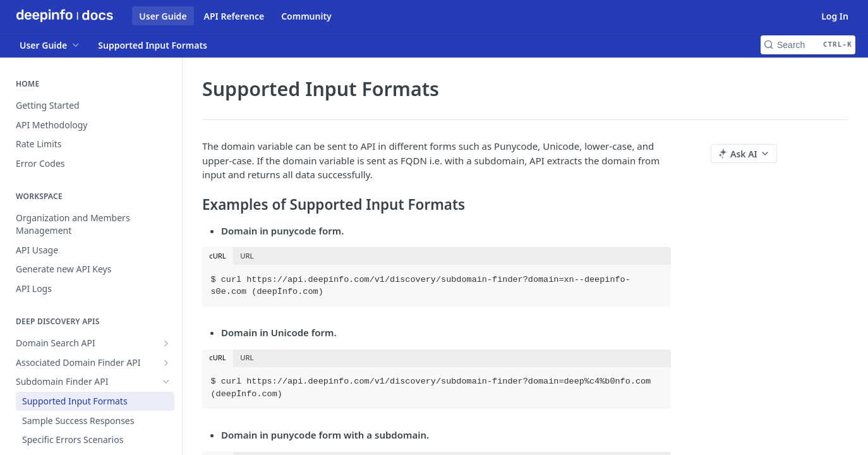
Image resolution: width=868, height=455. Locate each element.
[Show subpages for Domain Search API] (166, 343)
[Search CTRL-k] (808, 45)
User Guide (163, 16)
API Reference (234, 16)
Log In (835, 16)
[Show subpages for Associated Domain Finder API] (166, 363)
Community (306, 16)
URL (247, 256)
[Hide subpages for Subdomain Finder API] (166, 382)
